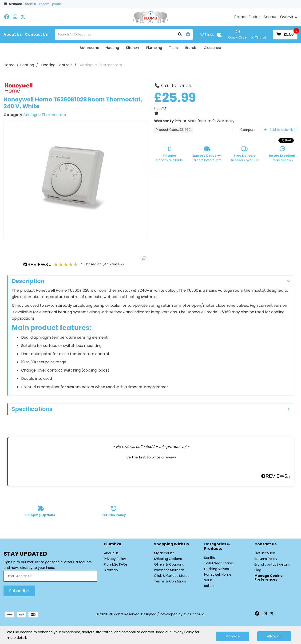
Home (9, 65)
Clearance (212, 48)
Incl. (207, 35)
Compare (245, 130)
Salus (208, 580)
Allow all (274, 636)
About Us (13, 35)
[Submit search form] (180, 35)
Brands (191, 48)
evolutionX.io (194, 614)
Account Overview (280, 17)
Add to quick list (279, 130)
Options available (169, 155)
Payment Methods (169, 570)
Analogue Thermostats (101, 65)
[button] (151, 457)
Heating (112, 48)
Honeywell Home (218, 574)
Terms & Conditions (170, 581)
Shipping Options (168, 559)
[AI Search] (188, 34)
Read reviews (282, 155)
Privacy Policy (115, 559)
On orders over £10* (245, 155)
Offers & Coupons (169, 564)
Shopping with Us (171, 544)
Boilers (209, 586)
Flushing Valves (216, 569)
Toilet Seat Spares (219, 563)
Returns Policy (266, 559)
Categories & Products (217, 547)
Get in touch (265, 553)
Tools (174, 48)
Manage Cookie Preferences (269, 578)
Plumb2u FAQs (116, 564)
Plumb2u (113, 544)
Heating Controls (57, 65)
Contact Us (36, 35)
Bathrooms (89, 48)
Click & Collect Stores (172, 576)
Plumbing (154, 48)
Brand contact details (272, 564)
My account (164, 553)
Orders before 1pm (207, 155)
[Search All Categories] (124, 35)
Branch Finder (247, 17)
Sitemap (111, 570)
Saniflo (210, 558)
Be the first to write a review (151, 457)
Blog (258, 570)
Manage (233, 636)
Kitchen (133, 48)
